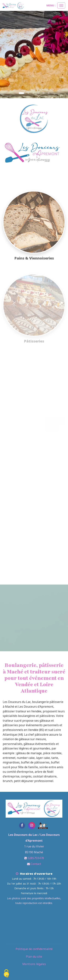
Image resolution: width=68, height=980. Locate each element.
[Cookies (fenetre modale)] (6, 974)
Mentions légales (34, 964)
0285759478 (36, 858)
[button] (3, 55)
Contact (36, 864)
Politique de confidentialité (34, 949)
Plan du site (34, 957)
